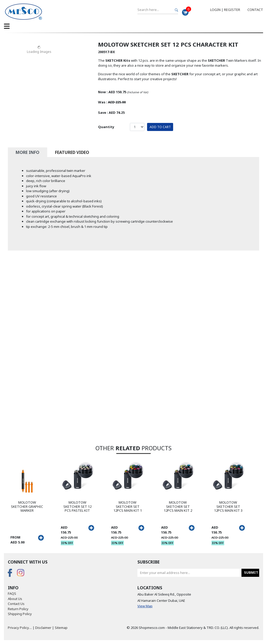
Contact (255, 10)
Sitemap (61, 628)
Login (215, 10)
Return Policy (18, 609)
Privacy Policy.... (20, 628)
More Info (28, 152)
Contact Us (16, 604)
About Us (15, 599)
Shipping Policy (20, 614)
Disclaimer (43, 628)
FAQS (12, 593)
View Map (145, 606)
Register (232, 10)
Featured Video (72, 152)
